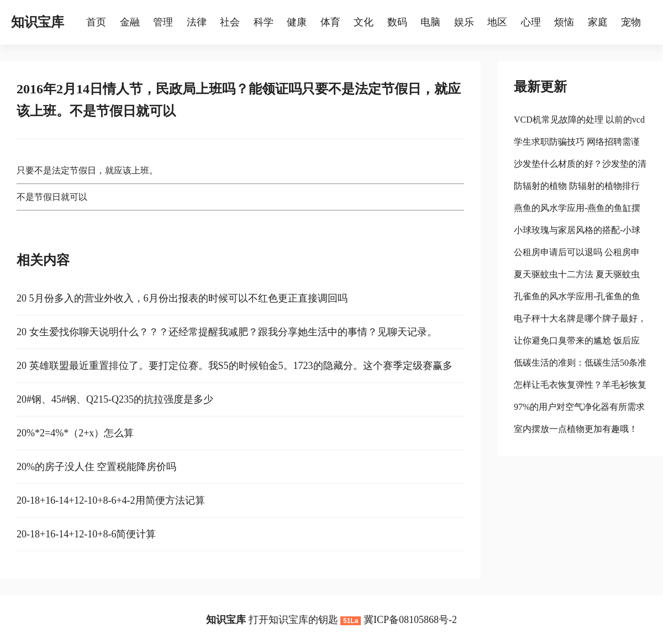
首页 (96, 22)
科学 (264, 22)
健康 (297, 22)
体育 (330, 22)
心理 (531, 22)
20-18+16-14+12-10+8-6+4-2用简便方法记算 (111, 500)
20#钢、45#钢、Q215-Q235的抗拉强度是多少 (115, 399)
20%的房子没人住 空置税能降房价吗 (97, 467)
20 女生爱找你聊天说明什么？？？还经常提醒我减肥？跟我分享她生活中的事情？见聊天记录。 (227, 332)
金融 (130, 22)
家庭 (598, 22)
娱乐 (464, 22)
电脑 (430, 22)
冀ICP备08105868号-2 (410, 620)
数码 (397, 22)
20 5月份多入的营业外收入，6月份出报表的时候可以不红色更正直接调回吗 (182, 298)
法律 (197, 22)
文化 (364, 22)
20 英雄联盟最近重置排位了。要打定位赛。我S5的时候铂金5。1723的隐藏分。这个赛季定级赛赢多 (235, 366)
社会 (230, 22)
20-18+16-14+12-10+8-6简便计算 (86, 534)
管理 (163, 22)
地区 (497, 22)
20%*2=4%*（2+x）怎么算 (75, 433)
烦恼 (564, 22)
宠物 (631, 22)
